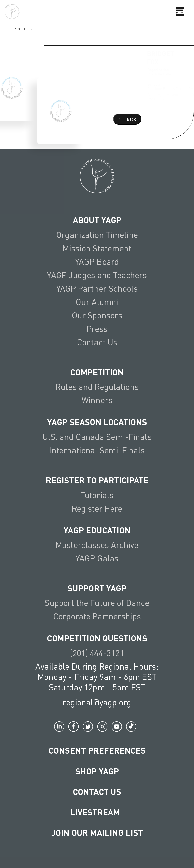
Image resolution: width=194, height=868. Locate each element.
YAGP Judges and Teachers (97, 275)
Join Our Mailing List (97, 832)
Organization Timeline (97, 235)
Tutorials (97, 495)
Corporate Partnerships (97, 616)
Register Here (97, 508)
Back (127, 119)
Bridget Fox (22, 29)
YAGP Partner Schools (97, 288)
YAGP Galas (97, 558)
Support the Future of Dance (97, 603)
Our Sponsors (97, 315)
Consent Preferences (97, 750)
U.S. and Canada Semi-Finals (97, 437)
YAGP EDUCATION (97, 530)
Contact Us (97, 342)
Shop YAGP (97, 771)
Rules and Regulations (97, 387)
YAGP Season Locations (97, 422)
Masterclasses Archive (97, 545)
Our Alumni (97, 302)
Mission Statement (97, 248)
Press (97, 329)
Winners (97, 400)
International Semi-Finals (97, 450)
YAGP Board (97, 261)
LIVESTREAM (97, 812)
